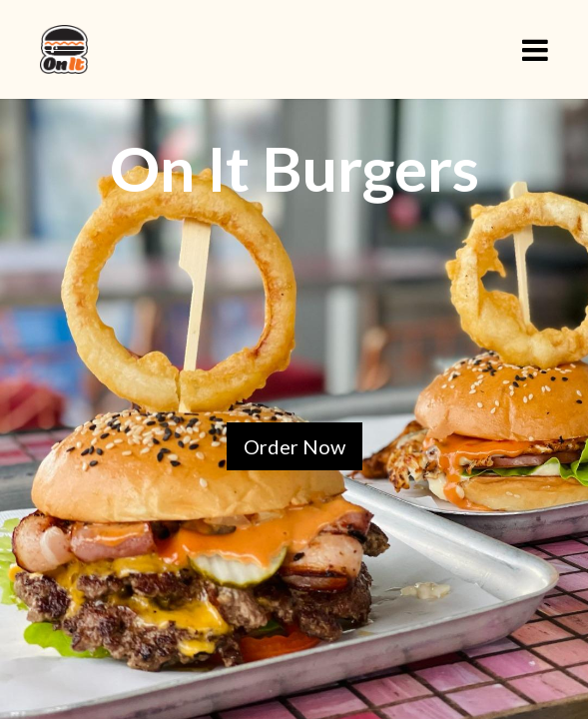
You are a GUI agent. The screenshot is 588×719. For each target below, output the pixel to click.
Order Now (294, 446)
